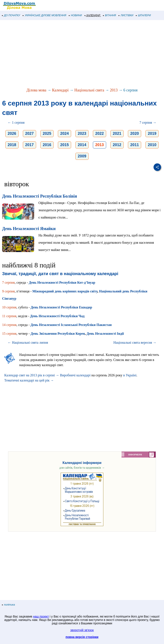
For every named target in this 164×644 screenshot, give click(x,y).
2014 (82, 145)
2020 (135, 133)
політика (9, 605)
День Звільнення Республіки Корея (58, 334)
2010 (152, 145)
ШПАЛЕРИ (143, 15)
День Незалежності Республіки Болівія (40, 196)
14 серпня (9, 325)
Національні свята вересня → (135, 343)
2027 (29, 133)
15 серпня (9, 334)
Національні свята (89, 90)
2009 (82, 156)
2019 (152, 133)
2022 (100, 133)
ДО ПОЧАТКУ (11, 15)
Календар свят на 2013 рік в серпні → (32, 375)
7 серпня (8, 282)
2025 (47, 133)
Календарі (60, 90)
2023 (82, 133)
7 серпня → (148, 122)
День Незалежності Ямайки (29, 229)
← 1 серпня (16, 122)
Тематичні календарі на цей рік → (29, 380)
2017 (29, 145)
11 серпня (9, 316)
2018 (12, 145)
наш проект (41, 616)
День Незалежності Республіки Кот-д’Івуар (62, 282)
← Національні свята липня (28, 343)
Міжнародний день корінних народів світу (65, 291)
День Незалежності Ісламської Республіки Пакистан (71, 325)
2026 (12, 133)
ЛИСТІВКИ (126, 15)
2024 (64, 133)
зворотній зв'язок (82, 630)
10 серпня (9, 307)
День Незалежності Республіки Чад (57, 316)
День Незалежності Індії (105, 334)
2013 (114, 90)
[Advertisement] (82, 54)
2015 (64, 145)
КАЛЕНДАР (93, 15)
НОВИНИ (75, 15)
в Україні (130, 375)
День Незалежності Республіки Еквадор (61, 307)
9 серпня (8, 291)
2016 (47, 145)
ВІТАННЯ (110, 15)
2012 (117, 145)
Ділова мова (36, 90)
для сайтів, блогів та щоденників (82, 468)
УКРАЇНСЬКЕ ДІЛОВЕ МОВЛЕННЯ (45, 15)
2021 (117, 133)
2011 (135, 145)
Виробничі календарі (75, 375)
